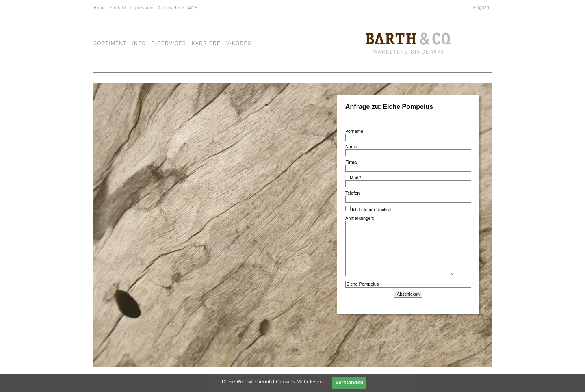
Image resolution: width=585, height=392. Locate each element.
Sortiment (110, 43)
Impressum (142, 8)
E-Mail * (353, 178)
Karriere (206, 43)
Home (100, 8)
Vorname (354, 131)
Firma (351, 162)
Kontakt (118, 8)
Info (139, 43)
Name (351, 147)
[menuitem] (482, 8)
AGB (193, 8)
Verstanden (350, 382)
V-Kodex (239, 43)
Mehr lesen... (312, 382)
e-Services (169, 43)
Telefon (352, 193)
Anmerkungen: (399, 246)
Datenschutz (171, 8)
